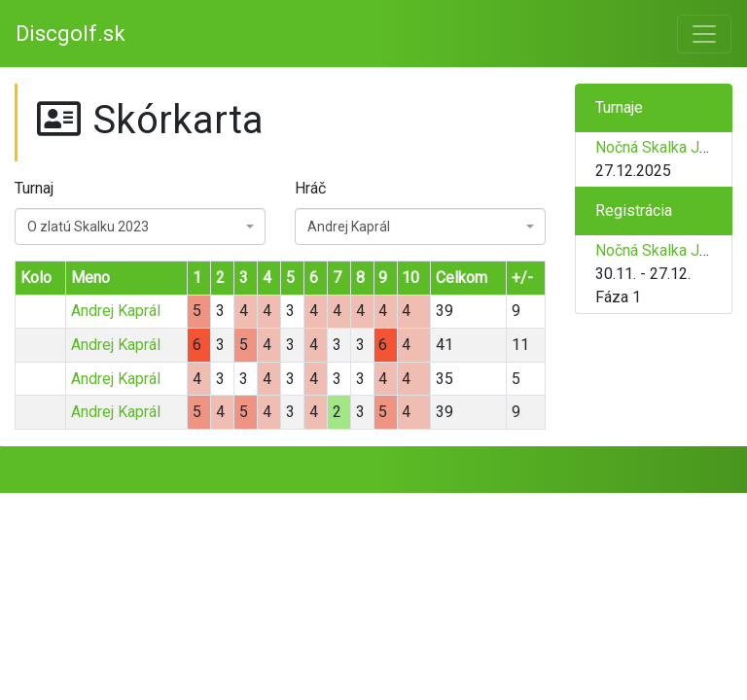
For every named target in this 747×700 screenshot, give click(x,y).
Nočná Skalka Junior (664, 147)
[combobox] (140, 227)
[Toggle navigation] (704, 34)
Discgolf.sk (71, 34)
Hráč (310, 188)
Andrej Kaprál (116, 311)
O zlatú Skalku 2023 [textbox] (88, 227)
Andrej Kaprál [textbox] (349, 227)
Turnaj (34, 188)
